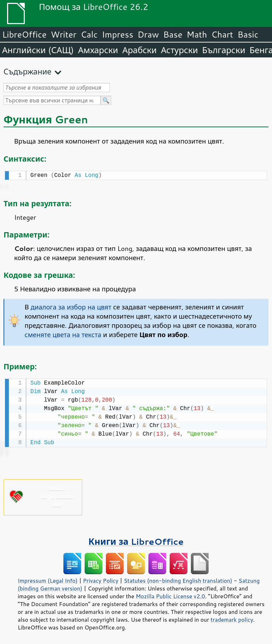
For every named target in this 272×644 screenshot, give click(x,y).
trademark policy (232, 618)
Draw (148, 34)
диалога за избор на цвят (71, 306)
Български (224, 50)
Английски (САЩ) (38, 50)
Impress (118, 34)
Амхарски (98, 50)
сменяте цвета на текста (63, 334)
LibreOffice (24, 34)
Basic (248, 34)
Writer (63, 34)
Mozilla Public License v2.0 (170, 595)
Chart (222, 34)
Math (197, 34)
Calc (89, 34)
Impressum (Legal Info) (48, 579)
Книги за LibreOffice (136, 540)
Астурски (179, 50)
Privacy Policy (101, 579)
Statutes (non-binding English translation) (178, 579)
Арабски (139, 50)
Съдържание (27, 71)
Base (173, 34)
